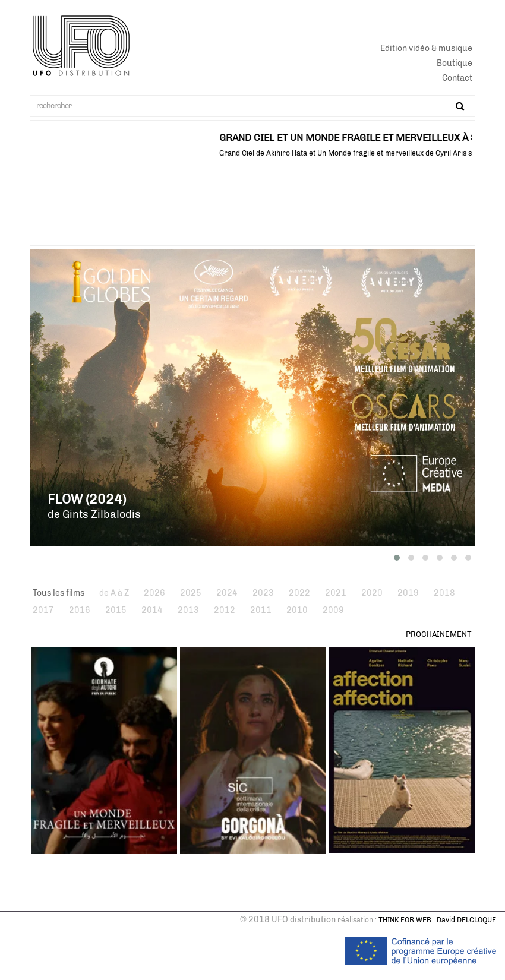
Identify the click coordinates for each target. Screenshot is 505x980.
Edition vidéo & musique (426, 48)
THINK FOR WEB (405, 920)
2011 (261, 610)
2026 (154, 593)
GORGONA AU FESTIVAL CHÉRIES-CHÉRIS (126, 137)
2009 (333, 610)
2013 (188, 610)
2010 (297, 610)
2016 (80, 610)
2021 (336, 593)
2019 (408, 593)
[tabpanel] (252, 140)
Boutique (454, 63)
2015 (116, 610)
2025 (191, 593)
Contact (457, 78)
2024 (227, 593)
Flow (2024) (87, 499)
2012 (225, 610)
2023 (263, 593)
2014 (152, 610)
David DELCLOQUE (466, 920)
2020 (372, 593)
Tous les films (59, 593)
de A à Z (114, 593)
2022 (299, 593)
